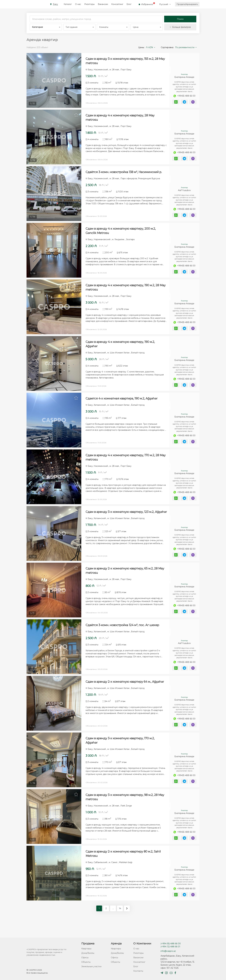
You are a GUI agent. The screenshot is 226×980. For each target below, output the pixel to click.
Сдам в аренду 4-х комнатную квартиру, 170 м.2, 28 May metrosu (126, 464)
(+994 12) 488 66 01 (170, 947)
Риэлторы (89, 4)
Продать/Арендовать (187, 4)
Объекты (86, 962)
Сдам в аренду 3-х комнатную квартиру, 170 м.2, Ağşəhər (120, 752)
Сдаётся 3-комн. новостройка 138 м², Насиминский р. (124, 174)
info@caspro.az (168, 951)
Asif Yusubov (184, 192)
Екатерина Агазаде (184, 77)
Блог (129, 4)
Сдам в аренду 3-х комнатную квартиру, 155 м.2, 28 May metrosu (125, 61)
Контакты (138, 971)
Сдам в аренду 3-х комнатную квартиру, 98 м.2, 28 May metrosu (125, 810)
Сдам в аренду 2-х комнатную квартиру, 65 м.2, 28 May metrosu (125, 580)
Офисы (85, 958)
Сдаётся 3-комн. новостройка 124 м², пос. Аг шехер (122, 635)
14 (120, 922)
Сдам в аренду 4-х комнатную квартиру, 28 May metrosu (120, 119)
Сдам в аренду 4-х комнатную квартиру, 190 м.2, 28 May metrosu (126, 291)
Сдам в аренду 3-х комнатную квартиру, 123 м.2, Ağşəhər (126, 520)
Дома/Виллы (88, 953)
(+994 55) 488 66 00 (171, 944)
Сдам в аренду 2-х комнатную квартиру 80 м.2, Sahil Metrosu (123, 868)
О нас (78, 4)
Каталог (68, 4)
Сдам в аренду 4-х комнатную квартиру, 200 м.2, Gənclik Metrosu (121, 234)
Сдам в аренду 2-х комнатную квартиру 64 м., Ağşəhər (125, 693)
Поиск (180, 19)
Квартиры (86, 949)
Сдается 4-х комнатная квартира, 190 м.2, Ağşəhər (122, 405)
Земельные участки (91, 966)
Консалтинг (117, 4)
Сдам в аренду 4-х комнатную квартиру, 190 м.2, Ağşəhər (120, 349)
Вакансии (103, 4)
